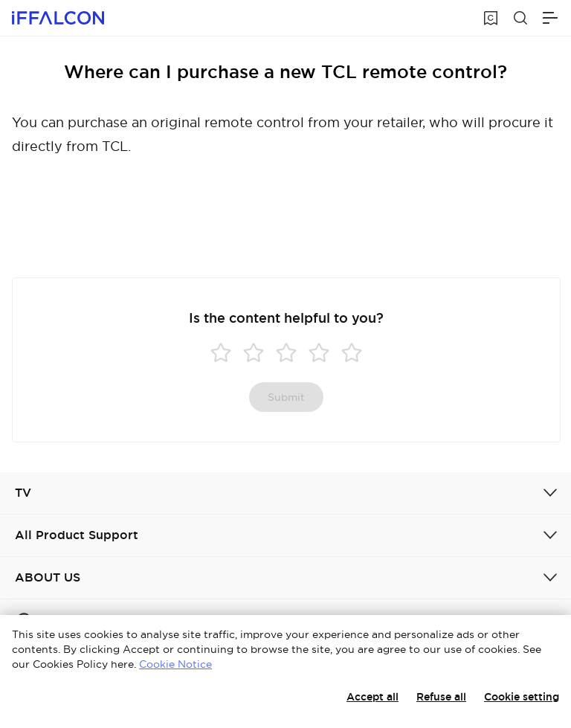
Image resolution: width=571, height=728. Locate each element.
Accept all (372, 697)
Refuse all (441, 697)
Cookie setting (522, 697)
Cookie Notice (175, 664)
